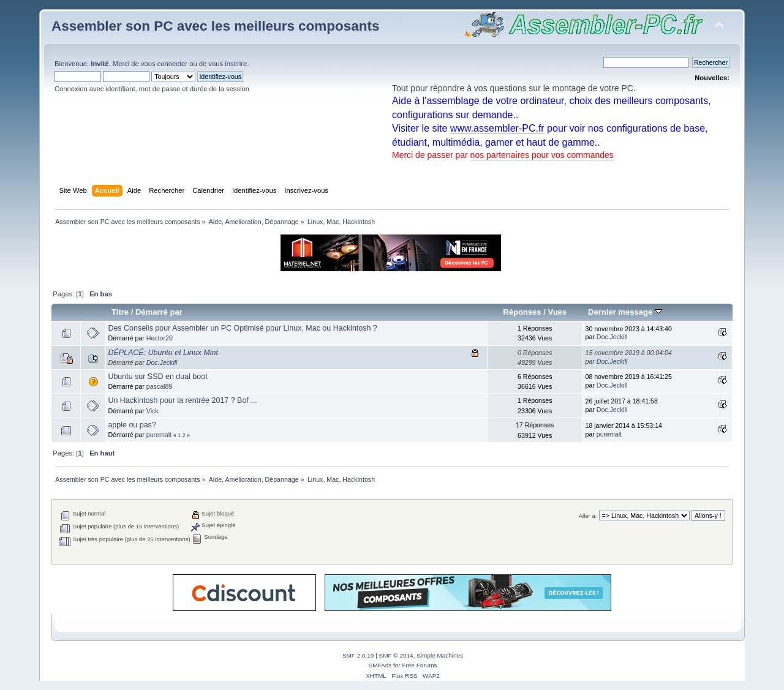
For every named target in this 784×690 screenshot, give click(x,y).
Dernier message (625, 312)
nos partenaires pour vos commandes (542, 155)
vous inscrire (228, 64)
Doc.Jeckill (612, 337)
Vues (557, 312)
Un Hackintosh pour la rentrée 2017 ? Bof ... (182, 400)
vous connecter (164, 64)
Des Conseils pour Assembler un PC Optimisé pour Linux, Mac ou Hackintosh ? (242, 328)
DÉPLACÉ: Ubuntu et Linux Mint (163, 353)
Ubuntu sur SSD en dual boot (157, 377)
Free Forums (419, 665)
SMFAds (380, 665)
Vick (153, 411)
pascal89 (159, 386)
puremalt (159, 435)
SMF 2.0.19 (358, 655)
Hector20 (160, 338)
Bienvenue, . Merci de (98, 64)
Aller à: (588, 516)
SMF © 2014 (396, 655)
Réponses (522, 312)
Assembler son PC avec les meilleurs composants (215, 26)
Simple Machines (440, 655)
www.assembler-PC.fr (497, 128)
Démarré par (159, 312)
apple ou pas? (132, 425)
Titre (120, 312)
